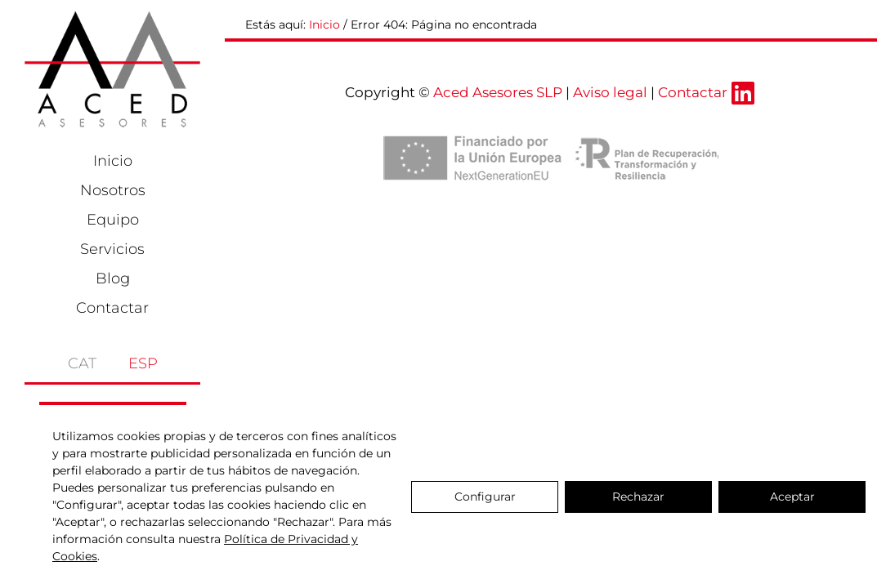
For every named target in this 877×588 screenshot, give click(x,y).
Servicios (112, 249)
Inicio (113, 161)
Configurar (485, 497)
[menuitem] (67, 359)
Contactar (112, 308)
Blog (113, 278)
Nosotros (113, 190)
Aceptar (792, 497)
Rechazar (638, 497)
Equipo (113, 220)
